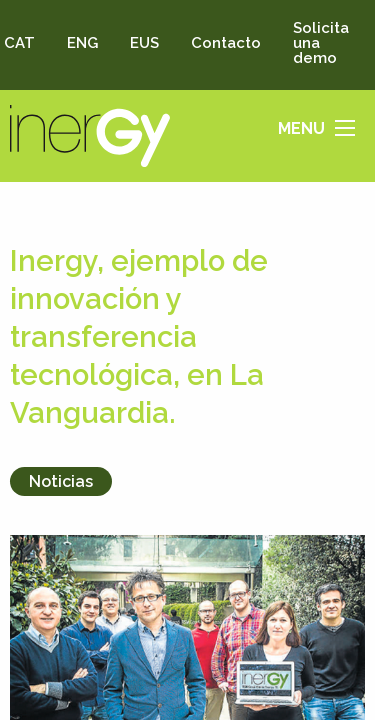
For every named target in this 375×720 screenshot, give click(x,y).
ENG (82, 43)
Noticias (61, 481)
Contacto (226, 43)
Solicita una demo (321, 43)
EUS (144, 43)
